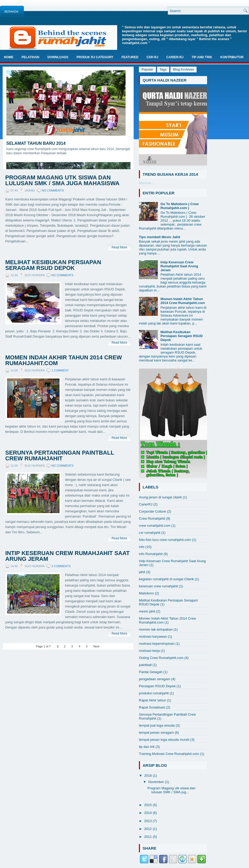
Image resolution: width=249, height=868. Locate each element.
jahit (142, 572)
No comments (53, 190)
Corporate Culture (152, 511)
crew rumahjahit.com (155, 526)
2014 (148, 813)
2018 (148, 776)
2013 (148, 821)
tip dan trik (147, 747)
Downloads (58, 57)
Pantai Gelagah (151, 672)
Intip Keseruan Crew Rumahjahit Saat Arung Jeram (67, 556)
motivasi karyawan (153, 637)
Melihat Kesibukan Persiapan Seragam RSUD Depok (53, 265)
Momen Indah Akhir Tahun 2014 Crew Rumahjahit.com (64, 360)
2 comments (61, 566)
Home (9, 57)
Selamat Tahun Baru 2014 (36, 143)
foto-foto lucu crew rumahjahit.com (165, 540)
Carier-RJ (175, 57)
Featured (130, 57)
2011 (148, 837)
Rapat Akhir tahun (152, 700)
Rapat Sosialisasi (152, 707)
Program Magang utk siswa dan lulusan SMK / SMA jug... (171, 790)
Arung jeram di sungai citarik (160, 497)
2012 (148, 829)
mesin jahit (147, 611)
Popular (147, 70)
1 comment (60, 370)
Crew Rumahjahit (152, 518)
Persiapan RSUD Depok (157, 686)
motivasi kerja (149, 651)
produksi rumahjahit (154, 693)
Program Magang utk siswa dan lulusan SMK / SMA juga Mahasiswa (62, 180)
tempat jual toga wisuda (157, 725)
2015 (148, 805)
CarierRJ (146, 504)
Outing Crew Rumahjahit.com (161, 658)
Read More (119, 247)
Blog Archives (183, 70)
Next (96, 646)
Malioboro (146, 593)
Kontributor (232, 57)
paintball (145, 665)
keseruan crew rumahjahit (158, 586)
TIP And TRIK (202, 57)
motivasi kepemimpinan (157, 644)
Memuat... (147, 183)
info (142, 547)
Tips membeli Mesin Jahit (159, 237)
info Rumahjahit (151, 554)
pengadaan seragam (155, 679)
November (157, 782)
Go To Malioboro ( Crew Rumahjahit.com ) (180, 206)
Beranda (11, 12)
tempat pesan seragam (156, 733)
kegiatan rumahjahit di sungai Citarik (166, 579)
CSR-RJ (152, 57)
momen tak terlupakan (156, 629)
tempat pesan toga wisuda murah (164, 740)
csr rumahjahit (150, 533)
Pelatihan (30, 57)
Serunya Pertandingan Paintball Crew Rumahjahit (60, 456)
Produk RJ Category (95, 57)
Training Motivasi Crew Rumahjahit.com (169, 754)
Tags (163, 70)
